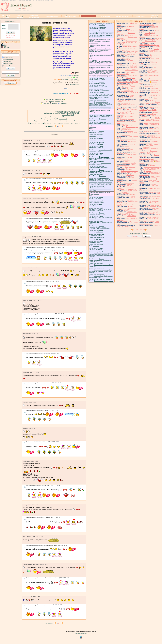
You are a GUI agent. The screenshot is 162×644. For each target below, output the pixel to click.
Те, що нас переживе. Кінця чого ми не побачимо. (101, 172)
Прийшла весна (125, 128)
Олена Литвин (7, 48)
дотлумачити (104, 87)
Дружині (132, 86)
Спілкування (140, 16)
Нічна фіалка (130, 175)
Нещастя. (128, 55)
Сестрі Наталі (149, 146)
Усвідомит (99, 239)
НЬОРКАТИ (99, 155)
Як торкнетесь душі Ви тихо (125, 84)
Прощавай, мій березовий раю (152, 172)
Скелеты (148, 99)
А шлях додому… (126, 209)
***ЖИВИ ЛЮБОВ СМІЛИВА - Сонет (150, 118)
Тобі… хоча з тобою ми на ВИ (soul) (148, 56)
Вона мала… (131, 88)
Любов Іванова (74, 84)
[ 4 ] (141, 230)
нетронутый (99, 250)
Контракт (158, 102)
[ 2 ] (60, 126)
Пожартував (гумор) (155, 192)
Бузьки (126, 211)
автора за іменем (9, 57)
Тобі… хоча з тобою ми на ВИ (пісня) (148, 152)
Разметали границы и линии (151, 221)
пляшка (103, 80)
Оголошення (106, 16)
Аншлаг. (150, 164)
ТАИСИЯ (78, 111)
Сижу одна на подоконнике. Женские (149, 142)
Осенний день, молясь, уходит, (152, 167)
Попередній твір (50, 99)
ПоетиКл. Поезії (19, 16)
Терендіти (100, 148)
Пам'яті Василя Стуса (150, 136)
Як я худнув (147, 34)
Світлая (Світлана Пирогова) (72, 112)
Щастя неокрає (132, 208)
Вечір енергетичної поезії (148, 68)
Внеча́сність (101, 140)
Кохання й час (129, 36)
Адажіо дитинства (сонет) (124, 108)
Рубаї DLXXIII (155, 205)
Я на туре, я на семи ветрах (151, 168)
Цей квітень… (130, 170)
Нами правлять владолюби (126, 165)
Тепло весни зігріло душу (130, 51)
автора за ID (7, 62)
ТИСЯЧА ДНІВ (131, 196)
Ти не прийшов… (126, 193)
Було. (146, 87)
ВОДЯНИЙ (124, 168)
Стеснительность (156, 138)
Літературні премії (123, 16)
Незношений (97, 199)
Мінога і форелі (131, 78)
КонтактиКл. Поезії (155, 16)
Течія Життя (131, 144)
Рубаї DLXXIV (133, 53)
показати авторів (63, 119)
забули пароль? (10, 35)
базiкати (103, 83)
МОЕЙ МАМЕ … (153, 70)
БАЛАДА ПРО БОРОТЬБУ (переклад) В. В (150, 39)
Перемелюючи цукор (132, 127)
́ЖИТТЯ (127, 162)
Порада (135, 79)
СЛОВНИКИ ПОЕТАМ (52, 16)
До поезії (130, 207)
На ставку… (150, 54)
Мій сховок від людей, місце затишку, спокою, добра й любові (101, 277)
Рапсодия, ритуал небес (129, 163)
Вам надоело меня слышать (128, 189)
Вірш (77, 77)
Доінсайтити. (104, 168)
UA (19, 8)
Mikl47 (72, 115)
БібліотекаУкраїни (6, 16)
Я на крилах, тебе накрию (151, 217)
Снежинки (131, 95)
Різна (155, 98)
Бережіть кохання (129, 183)
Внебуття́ (100, 136)
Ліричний (76, 76)
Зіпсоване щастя (155, 94)
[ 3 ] (139, 230)
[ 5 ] (144, 230)
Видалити (55, 103)
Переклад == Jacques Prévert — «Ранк (125, 185)
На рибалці (147, 147)
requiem (128, 151)
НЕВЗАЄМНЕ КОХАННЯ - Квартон (149, 45)
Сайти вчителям (70, 16)
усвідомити (99, 235)
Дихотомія (124, 140)
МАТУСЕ (152, 101)
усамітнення (102, 29)
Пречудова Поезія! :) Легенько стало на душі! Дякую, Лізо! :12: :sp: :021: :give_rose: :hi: (101, 33)
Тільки (157, 127)
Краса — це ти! (128, 221)
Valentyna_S (64, 114)
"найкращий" (134, 66)
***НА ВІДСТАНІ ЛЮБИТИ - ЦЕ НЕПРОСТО (127, 81)
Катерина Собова (72, 114)
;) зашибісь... (102, 25)
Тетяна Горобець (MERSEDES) (67, 111)
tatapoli (57, 111)
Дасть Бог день (129, 90)
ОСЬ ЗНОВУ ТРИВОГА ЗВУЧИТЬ (148, 203)
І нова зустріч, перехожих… (151, 123)
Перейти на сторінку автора (56, 101)
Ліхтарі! (146, 66)
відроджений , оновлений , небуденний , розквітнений (101, 210)
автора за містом (9, 59)
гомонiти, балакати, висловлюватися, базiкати (100, 164)
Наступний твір (59, 99)
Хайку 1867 (155, 89)
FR (22, 8)
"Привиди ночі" (154, 160)
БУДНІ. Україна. (125, 160)
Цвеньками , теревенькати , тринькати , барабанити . (101, 218)
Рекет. (98, 120)
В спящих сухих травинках (128, 172)
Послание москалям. (127, 91)
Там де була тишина (127, 126)
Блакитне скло (126, 135)
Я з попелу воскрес (152, 50)
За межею (151, 213)
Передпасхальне (128, 131)
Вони (122, 145)
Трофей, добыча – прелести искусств (127, 76)
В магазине (154, 65)
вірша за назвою (8, 64)
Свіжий (98, 242)
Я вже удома (125, 87)
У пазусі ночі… (126, 45)
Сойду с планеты (156, 176)
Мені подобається (60, 93)
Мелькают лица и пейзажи (151, 103)
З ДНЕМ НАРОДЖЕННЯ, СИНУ (127, 226)
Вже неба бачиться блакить (126, 49)
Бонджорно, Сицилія (152, 144)
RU (25, 8)
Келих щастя (154, 93)
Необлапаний (100, 232)
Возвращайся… (125, 103)
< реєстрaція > (10, 37)
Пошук (11, 69)
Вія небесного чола (131, 41)
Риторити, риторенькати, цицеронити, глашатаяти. (99, 228)
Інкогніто (156, 49)
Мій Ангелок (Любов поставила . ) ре (148, 42)
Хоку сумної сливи (154, 107)
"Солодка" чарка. (130, 167)
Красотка (154, 178)
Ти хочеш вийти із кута (149, 170)
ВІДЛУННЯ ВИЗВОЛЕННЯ (148, 140)
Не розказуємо (151, 71)
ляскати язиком (105, 90)
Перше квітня (147, 171)
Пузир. (103, 214)
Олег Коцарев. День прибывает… (125, 97)
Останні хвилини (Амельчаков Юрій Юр (126, 73)
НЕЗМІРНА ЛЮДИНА (128, 215)
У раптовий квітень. (154, 201)
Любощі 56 (132, 195)
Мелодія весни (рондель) (147, 159)
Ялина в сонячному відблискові (149, 223)
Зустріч (123, 39)
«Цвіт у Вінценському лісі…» (124, 112)
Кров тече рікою (130, 200)
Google (11, 75)
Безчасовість (102, 176)
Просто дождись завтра (127, 119)
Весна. (127, 147)
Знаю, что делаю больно (151, 78)
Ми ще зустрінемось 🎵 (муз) (153, 207)
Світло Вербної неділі (123, 58)
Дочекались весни (126, 130)
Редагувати (46, 103)
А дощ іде (146, 79)
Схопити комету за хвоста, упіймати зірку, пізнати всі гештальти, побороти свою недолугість (101, 271)
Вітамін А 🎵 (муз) (150, 33)
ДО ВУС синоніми (89, 16)
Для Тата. (151, 61)
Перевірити (11, 83)
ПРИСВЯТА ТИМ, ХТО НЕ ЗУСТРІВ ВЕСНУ (127, 213)
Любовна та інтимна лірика (70, 79)
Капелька (58, 114)
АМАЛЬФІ (156, 26)
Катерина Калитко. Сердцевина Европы (149, 113)
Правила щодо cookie (81, 634)
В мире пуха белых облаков (128, 139)
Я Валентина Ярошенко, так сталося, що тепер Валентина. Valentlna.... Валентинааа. (100, 189)
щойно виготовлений (99, 202)
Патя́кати (100, 132)
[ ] (58, 126)
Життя (149, 154)
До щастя (153, 184)
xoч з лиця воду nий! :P (104, 117)
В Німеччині (151, 166)
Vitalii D (5, 45)
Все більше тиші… (154, 208)
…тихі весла (124, 124)
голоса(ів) (74, 93)
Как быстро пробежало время (129, 171)
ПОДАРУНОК (157, 225)
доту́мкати (100, 144)
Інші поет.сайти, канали (34, 16)
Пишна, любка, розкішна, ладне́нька (103, 281)
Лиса (132, 149)
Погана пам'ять (126, 148)
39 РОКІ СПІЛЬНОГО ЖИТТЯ (150, 24)
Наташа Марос (60, 112)
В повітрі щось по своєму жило (148, 180)
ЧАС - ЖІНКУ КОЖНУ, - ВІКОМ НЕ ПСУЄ (149, 85)
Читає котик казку (132, 110)
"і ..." (94, 206)
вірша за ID (7, 66)
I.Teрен (5, 44)
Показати (147, 236)
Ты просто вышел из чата (128, 54)
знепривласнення (107, 124)
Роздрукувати (64, 103)
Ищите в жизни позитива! (153, 191)
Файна (99, 151)
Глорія (5, 47)
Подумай (127, 59)
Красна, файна (98, 37)
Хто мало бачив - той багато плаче (150, 134)
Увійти (11, 32)
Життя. (128, 29)
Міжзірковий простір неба (151, 212)
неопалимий (96, 246)
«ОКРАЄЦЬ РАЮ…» (155, 81)
